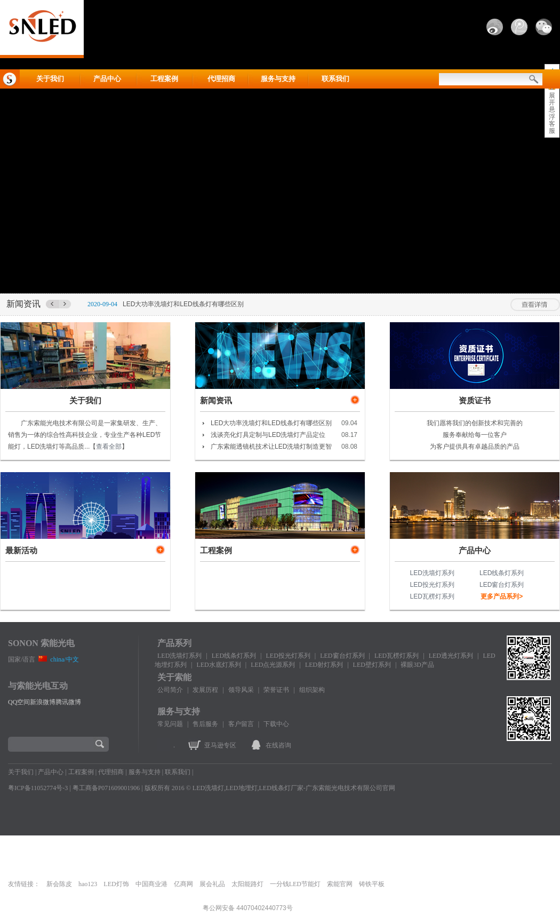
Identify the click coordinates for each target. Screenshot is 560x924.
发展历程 (205, 690)
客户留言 (241, 724)
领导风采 (241, 690)
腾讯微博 (68, 702)
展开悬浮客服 (552, 113)
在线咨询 (278, 745)
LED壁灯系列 (372, 665)
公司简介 (170, 690)
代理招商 (221, 79)
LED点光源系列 (273, 665)
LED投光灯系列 (432, 585)
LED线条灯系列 (502, 573)
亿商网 (183, 884)
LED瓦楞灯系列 (432, 596)
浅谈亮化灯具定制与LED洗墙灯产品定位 (268, 435)
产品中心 (107, 79)
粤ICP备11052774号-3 (38, 788)
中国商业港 (151, 884)
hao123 (88, 884)
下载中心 (276, 724)
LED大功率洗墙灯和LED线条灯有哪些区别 (183, 304)
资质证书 (475, 401)
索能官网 (340, 884)
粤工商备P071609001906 (106, 788)
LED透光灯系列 (451, 656)
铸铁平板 (372, 884)
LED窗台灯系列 (502, 585)
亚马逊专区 (220, 745)
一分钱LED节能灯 (295, 884)
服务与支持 (278, 79)
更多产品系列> (502, 596)
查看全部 (109, 447)
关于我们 (50, 79)
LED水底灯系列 (218, 665)
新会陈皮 (59, 884)
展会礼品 (212, 884)
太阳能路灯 (247, 884)
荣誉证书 (276, 690)
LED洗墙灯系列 (432, 573)
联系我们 (335, 79)
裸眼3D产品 (417, 665)
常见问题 (170, 724)
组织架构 (312, 690)
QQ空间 (19, 702)
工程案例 (164, 79)
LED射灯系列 (324, 665)
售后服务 (205, 724)
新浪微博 (43, 702)
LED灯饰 (116, 884)
